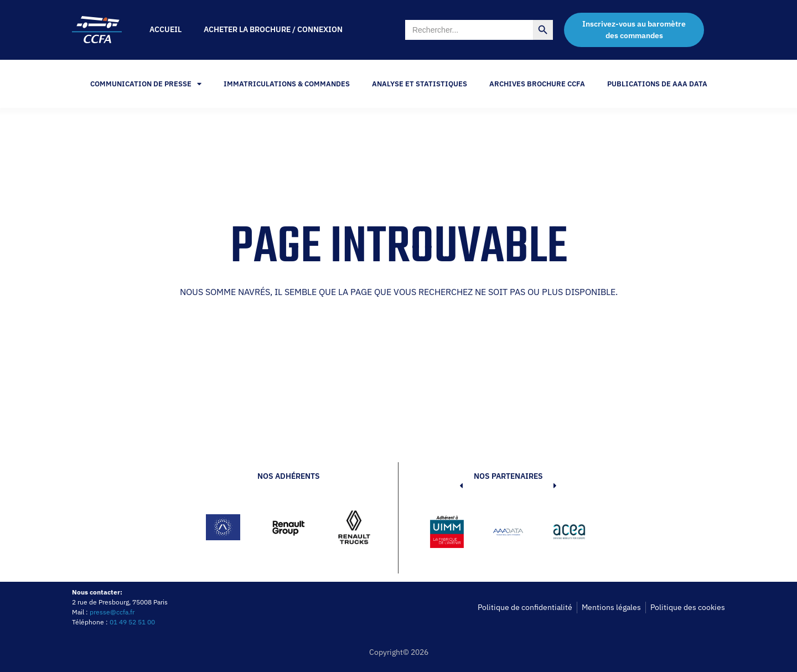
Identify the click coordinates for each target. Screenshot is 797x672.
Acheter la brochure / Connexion (273, 29)
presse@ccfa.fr (112, 612)
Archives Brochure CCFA (537, 84)
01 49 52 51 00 (132, 622)
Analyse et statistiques (420, 84)
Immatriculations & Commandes (287, 84)
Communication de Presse (146, 84)
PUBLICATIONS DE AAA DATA (657, 84)
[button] (444, 534)
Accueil (165, 29)
